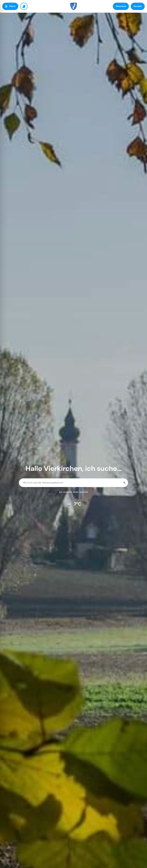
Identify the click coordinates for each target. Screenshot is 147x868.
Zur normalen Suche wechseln (73, 492)
